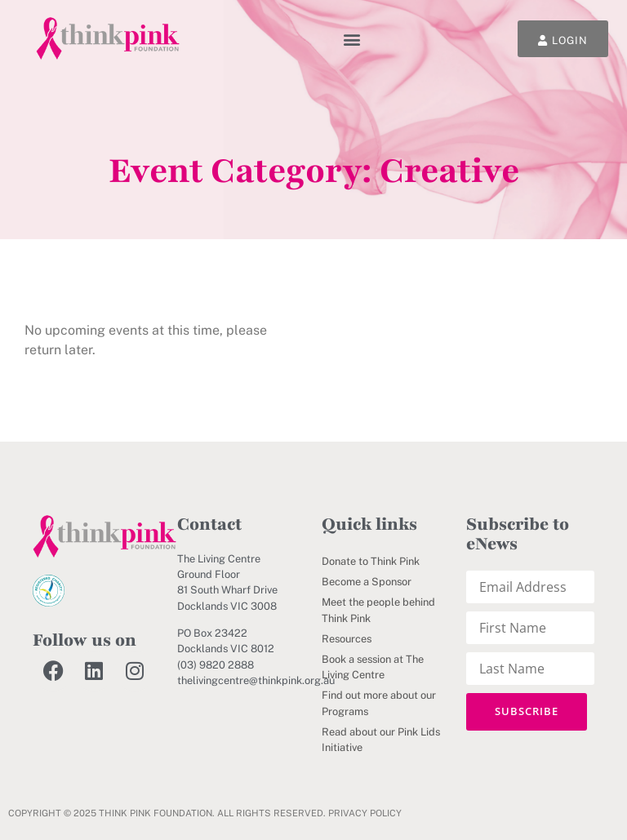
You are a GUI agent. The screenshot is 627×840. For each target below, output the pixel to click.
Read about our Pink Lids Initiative (381, 740)
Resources (347, 639)
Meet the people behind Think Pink (378, 610)
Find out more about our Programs (379, 703)
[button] (352, 39)
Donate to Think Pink (371, 561)
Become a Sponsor (367, 582)
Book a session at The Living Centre (373, 667)
